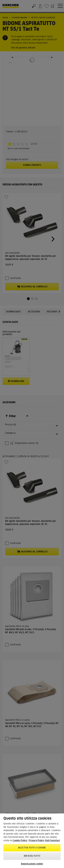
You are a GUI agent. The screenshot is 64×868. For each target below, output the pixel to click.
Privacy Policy (36, 841)
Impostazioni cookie (32, 864)
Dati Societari (52, 841)
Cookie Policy (20, 841)
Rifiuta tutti (32, 856)
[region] (32, 841)
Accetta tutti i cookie (32, 848)
